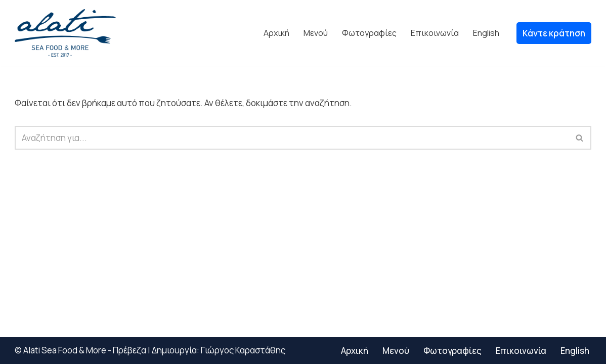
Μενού (316, 33)
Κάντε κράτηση (554, 33)
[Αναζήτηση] (292, 138)
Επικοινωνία (435, 33)
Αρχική (276, 33)
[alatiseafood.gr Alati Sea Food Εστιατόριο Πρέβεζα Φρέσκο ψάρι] (65, 33)
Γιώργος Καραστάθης (243, 350)
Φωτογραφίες (369, 33)
